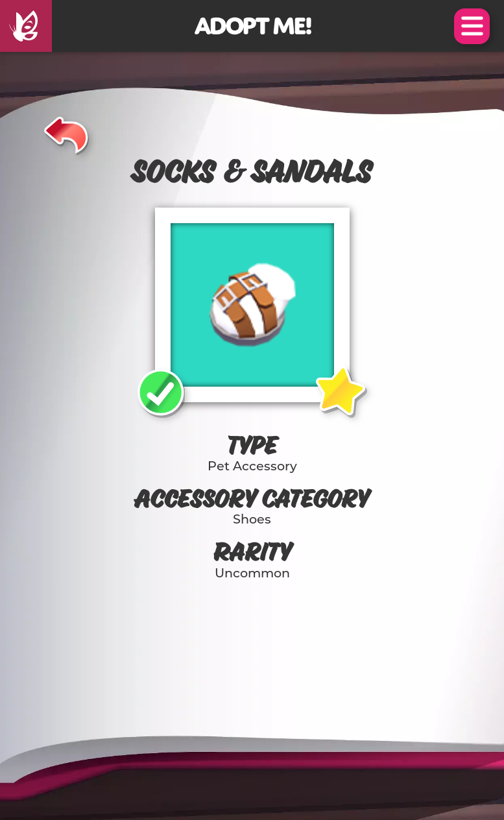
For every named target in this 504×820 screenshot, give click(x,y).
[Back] (66, 133)
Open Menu (472, 26)
